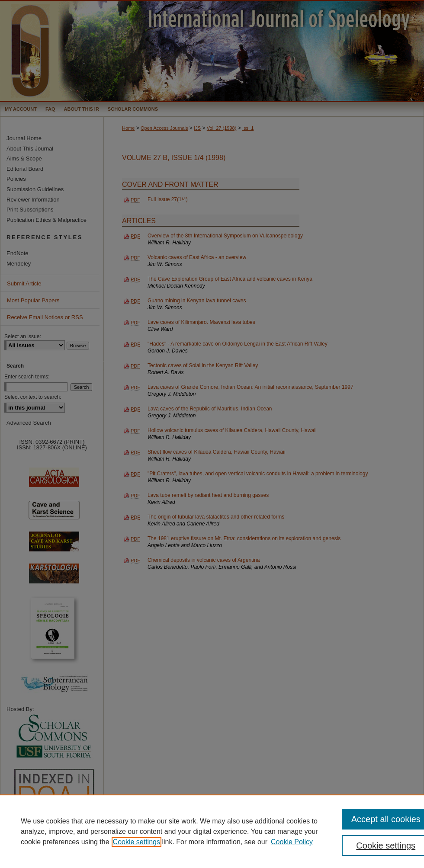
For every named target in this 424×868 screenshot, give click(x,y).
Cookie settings (137, 842)
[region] (212, 831)
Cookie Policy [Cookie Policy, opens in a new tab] (292, 842)
